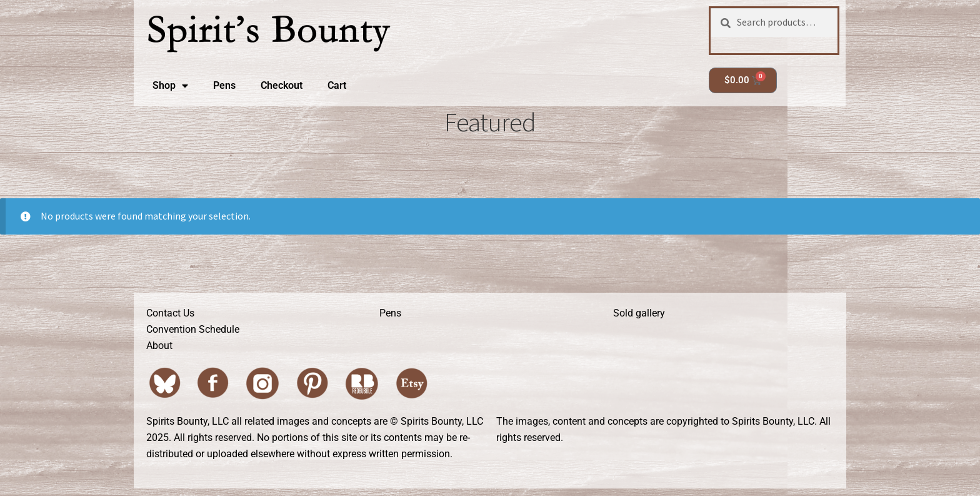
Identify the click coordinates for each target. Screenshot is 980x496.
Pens (224, 85)
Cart (337, 85)
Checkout (282, 85)
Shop (170, 86)
